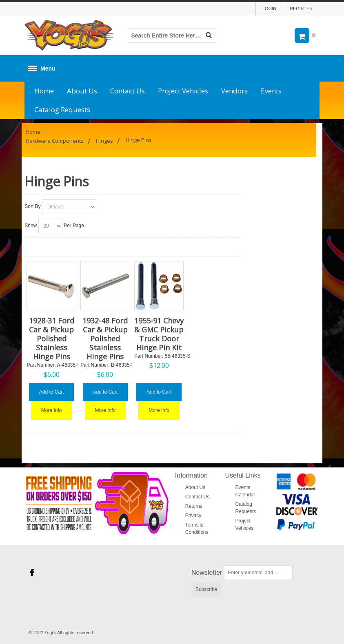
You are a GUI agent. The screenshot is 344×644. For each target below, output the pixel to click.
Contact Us (128, 91)
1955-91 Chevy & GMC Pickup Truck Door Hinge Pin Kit (159, 334)
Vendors (234, 91)
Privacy (193, 516)
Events (271, 91)
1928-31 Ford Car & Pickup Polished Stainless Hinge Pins (52, 339)
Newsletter (207, 572)
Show (31, 226)
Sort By (32, 206)
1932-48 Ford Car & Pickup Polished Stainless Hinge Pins (105, 339)
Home (44, 91)
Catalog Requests (62, 110)
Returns (194, 506)
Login (269, 9)
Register (301, 9)
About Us (82, 91)
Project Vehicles (183, 91)
